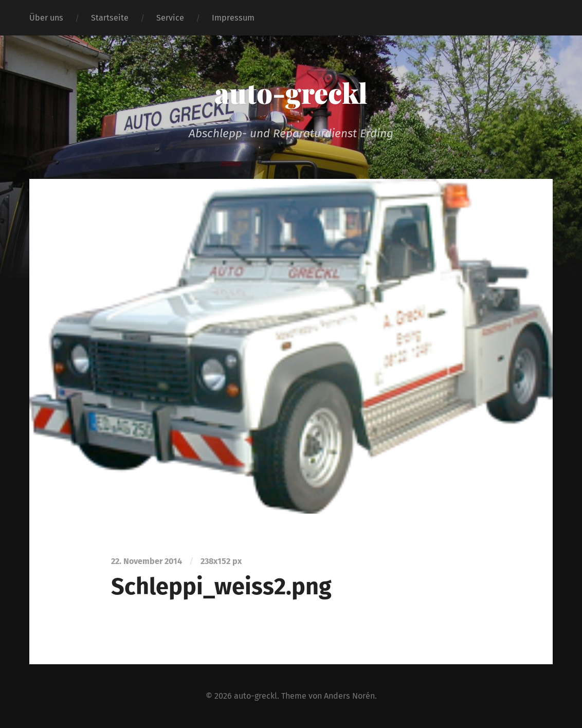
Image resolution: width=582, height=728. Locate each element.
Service (170, 18)
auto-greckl (291, 93)
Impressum (233, 18)
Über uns (46, 18)
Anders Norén (349, 696)
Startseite (110, 18)
